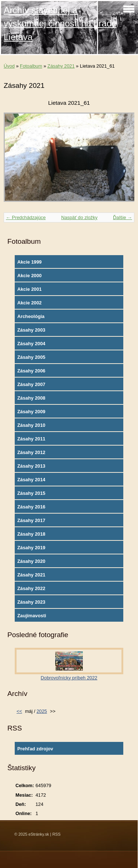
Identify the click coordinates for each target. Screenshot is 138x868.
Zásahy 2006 (31, 371)
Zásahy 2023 (31, 602)
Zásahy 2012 (31, 452)
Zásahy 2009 (31, 412)
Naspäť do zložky (79, 217)
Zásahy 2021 (61, 66)
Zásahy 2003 (31, 330)
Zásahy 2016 (31, 507)
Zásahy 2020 (31, 561)
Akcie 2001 (29, 289)
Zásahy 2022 (31, 588)
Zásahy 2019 (31, 548)
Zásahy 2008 (31, 398)
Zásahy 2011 (31, 439)
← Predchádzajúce (26, 217)
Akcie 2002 (29, 303)
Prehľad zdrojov (35, 749)
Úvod (9, 66)
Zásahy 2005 (31, 357)
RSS (56, 834)
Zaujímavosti (32, 616)
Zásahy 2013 (31, 466)
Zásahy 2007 (31, 384)
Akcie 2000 (29, 276)
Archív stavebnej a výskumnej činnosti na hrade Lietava (60, 24)
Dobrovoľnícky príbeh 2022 (69, 678)
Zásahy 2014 (31, 480)
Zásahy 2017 (31, 520)
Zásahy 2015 (31, 493)
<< (19, 711)
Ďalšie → (123, 217)
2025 (42, 711)
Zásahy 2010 (31, 425)
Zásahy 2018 (31, 534)
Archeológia (31, 316)
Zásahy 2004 (31, 344)
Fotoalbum (31, 66)
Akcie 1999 (29, 262)
